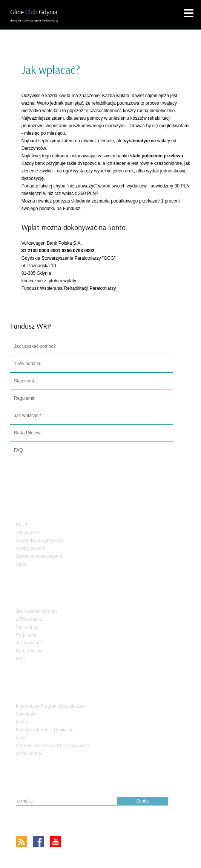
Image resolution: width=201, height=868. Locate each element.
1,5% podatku (28, 364)
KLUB (22, 525)
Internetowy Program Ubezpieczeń (51, 706)
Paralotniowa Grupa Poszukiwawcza (52, 746)
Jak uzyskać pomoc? (35, 346)
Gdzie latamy (29, 754)
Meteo (22, 722)
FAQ (18, 450)
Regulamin (25, 398)
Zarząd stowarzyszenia (39, 556)
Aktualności (27, 533)
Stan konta (25, 381)
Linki (21, 738)
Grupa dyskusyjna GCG (40, 541)
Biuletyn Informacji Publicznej (45, 730)
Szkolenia (26, 714)
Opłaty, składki (30, 548)
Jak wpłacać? (28, 416)
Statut (22, 564)
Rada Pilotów (27, 433)
